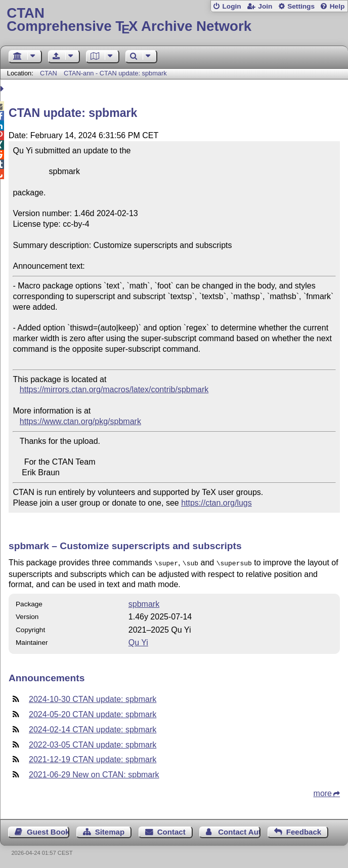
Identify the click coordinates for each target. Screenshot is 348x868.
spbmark (144, 603)
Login (231, 6)
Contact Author (239, 831)
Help (337, 6)
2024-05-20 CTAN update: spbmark (93, 713)
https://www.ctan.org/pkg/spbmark (80, 421)
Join (265, 6)
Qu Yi (138, 642)
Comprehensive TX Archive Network (174, 20)
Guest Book (48, 831)
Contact (171, 831)
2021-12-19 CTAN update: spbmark (93, 758)
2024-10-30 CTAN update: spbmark (93, 698)
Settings (301, 6)
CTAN (49, 73)
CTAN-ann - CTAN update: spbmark (115, 73)
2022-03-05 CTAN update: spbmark (93, 744)
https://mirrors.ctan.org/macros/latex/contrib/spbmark (114, 389)
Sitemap (110, 831)
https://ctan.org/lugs (216, 503)
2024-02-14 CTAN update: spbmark (93, 729)
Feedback (304, 831)
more (323, 792)
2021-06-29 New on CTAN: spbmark (94, 774)
